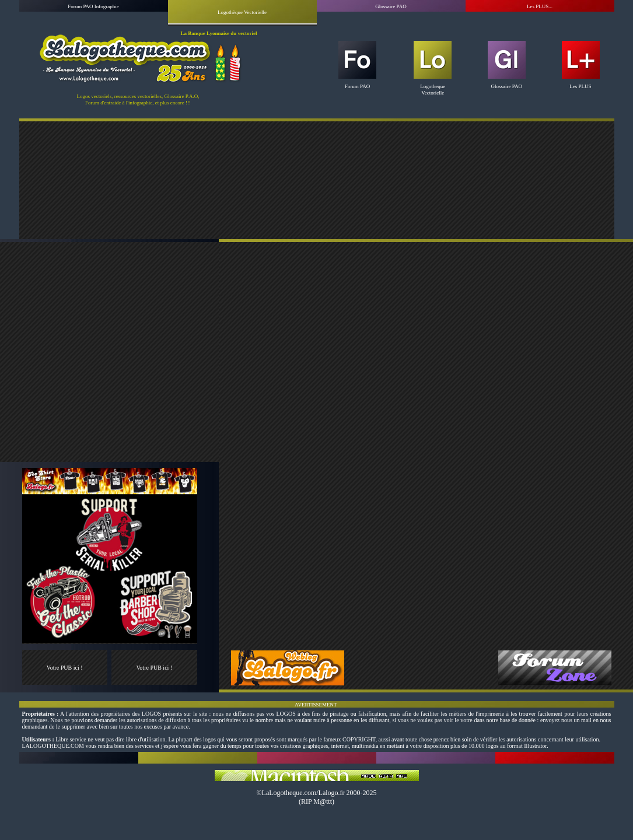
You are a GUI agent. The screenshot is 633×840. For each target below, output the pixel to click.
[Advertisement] (316, 180)
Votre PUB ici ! (65, 668)
